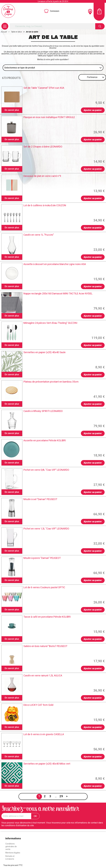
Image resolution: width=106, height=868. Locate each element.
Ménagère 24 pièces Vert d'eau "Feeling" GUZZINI (50, 323)
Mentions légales (13, 853)
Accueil (4, 32)
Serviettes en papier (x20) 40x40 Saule (45, 352)
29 (61, 796)
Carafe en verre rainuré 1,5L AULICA (43, 676)
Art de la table (32, 32)
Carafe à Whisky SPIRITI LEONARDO (43, 411)
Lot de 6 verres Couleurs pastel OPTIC (44, 587)
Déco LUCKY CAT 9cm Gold (38, 705)
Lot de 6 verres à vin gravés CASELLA (44, 734)
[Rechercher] (52, 26)
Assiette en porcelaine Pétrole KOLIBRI (45, 440)
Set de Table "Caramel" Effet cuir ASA (44, 88)
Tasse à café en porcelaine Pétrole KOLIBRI (47, 617)
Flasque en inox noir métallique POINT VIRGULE (49, 117)
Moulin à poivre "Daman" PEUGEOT (42, 558)
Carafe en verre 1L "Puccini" (39, 235)
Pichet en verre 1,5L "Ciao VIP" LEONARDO (46, 529)
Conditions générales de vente (11, 846)
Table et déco (16, 32)
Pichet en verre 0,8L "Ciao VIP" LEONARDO (46, 470)
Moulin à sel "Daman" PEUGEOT (40, 499)
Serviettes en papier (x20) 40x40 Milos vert (47, 764)
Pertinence (92, 77)
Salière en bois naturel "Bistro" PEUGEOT (45, 646)
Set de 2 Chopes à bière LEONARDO (43, 147)
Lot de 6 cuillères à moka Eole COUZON (45, 205)
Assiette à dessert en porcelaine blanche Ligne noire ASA (55, 264)
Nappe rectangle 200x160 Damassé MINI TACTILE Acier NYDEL (58, 294)
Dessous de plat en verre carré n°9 (42, 176)
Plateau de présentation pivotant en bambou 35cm (51, 382)
